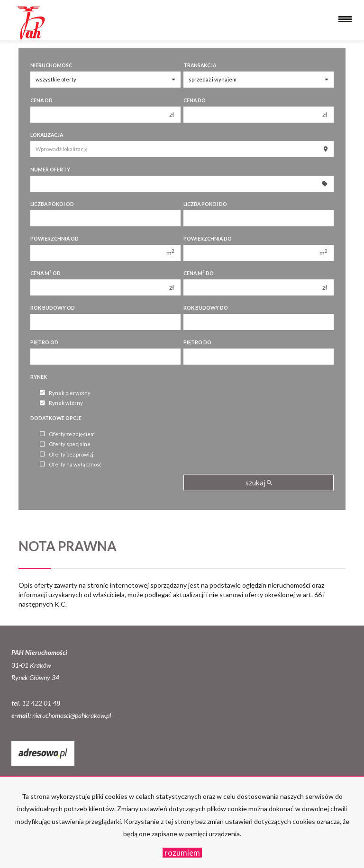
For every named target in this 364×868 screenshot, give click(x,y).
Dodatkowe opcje (56, 418)
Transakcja (200, 65)
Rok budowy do (206, 308)
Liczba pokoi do (205, 204)
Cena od (41, 100)
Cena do (195, 100)
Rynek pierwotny (65, 393)
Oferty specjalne (65, 444)
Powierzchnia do (208, 239)
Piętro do (197, 342)
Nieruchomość (51, 65)
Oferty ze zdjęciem (67, 434)
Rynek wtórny (61, 403)
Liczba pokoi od (52, 204)
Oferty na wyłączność (71, 464)
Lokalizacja (47, 135)
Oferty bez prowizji (67, 454)
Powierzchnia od (55, 239)
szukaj (259, 483)
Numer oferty (50, 170)
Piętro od (44, 342)
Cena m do (199, 273)
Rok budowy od (53, 308)
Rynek (39, 377)
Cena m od (45, 273)
